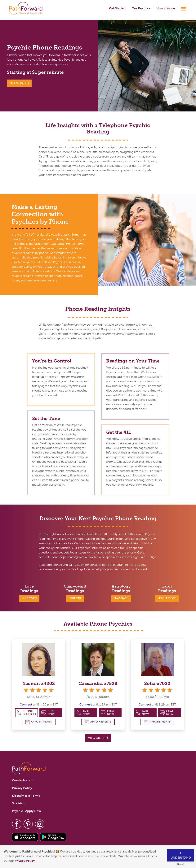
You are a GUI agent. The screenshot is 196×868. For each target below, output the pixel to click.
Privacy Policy (25, 861)
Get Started (117, 8)
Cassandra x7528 (98, 683)
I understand (181, 855)
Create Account (23, 780)
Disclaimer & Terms (26, 796)
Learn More (167, 598)
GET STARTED (19, 83)
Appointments (39, 722)
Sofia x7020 (157, 683)
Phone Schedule (27, 713)
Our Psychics (141, 8)
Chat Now (48, 713)
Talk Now (83, 713)
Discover (29, 598)
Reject (181, 864)
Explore (75, 598)
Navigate (121, 598)
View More (98, 738)
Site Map (18, 803)
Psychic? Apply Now (27, 811)
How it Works (166, 8)
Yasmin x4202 (39, 683)
